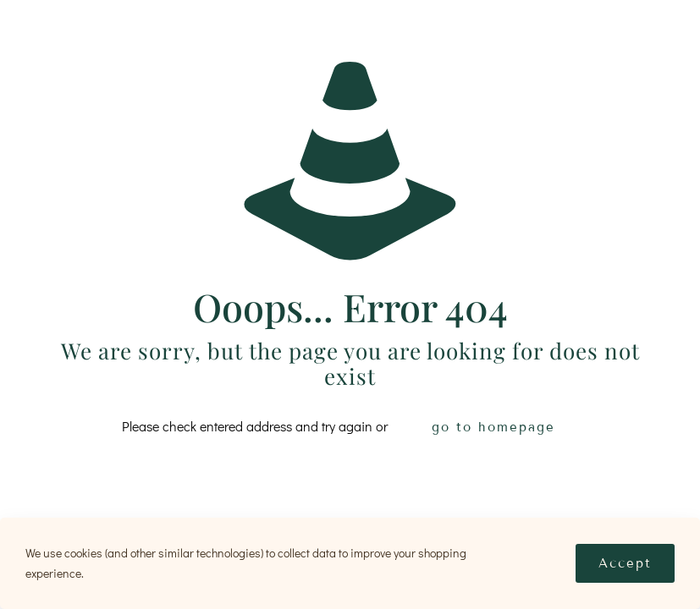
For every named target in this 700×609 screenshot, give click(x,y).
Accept (625, 563)
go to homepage (493, 427)
